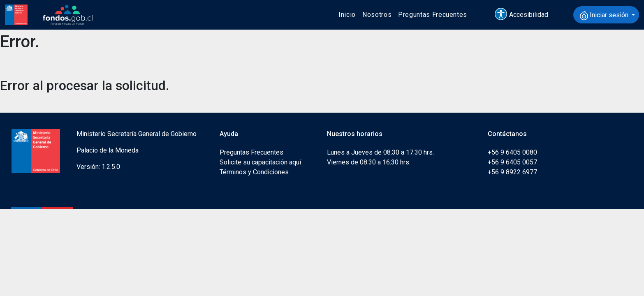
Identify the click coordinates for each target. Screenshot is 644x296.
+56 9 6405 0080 (512, 152)
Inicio (347, 15)
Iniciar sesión (605, 16)
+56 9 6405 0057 (512, 162)
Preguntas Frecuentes (433, 15)
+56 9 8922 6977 (512, 172)
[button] (525, 15)
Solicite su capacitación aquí (260, 162)
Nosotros (377, 15)
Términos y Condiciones (254, 172)
